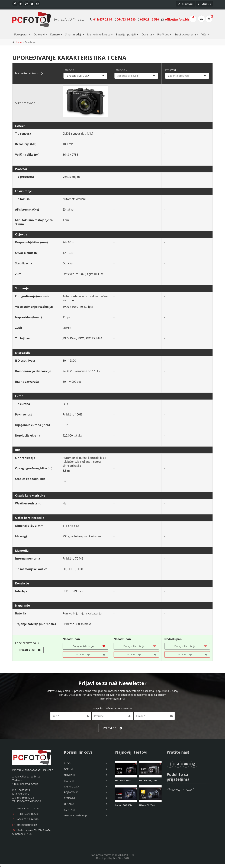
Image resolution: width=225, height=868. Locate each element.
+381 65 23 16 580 (28, 819)
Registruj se (186, 4)
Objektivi (39, 34)
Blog (67, 763)
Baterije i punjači (126, 34)
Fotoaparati (21, 34)
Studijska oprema (185, 34)
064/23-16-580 (126, 19)
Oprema (147, 34)
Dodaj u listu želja (89, 646)
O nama (69, 804)
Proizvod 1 (70, 70)
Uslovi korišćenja (76, 815)
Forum (68, 769)
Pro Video (163, 34)
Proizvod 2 (121, 70)
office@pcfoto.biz (177, 19)
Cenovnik (70, 798)
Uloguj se (204, 4)
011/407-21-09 (103, 19)
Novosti (69, 775)
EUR (30, 650)
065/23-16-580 (150, 19)
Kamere (55, 34)
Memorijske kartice (99, 34)
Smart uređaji (73, 34)
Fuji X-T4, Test (123, 780)
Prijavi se (113, 728)
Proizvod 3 (172, 70)
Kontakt (70, 810)
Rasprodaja (72, 786)
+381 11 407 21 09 (28, 808)
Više (204, 34)
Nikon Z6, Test (147, 805)
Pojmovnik (71, 792)
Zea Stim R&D (121, 858)
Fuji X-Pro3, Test (148, 780)
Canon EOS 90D (123, 805)
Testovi (69, 781)
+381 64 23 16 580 (28, 814)
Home (19, 42)
